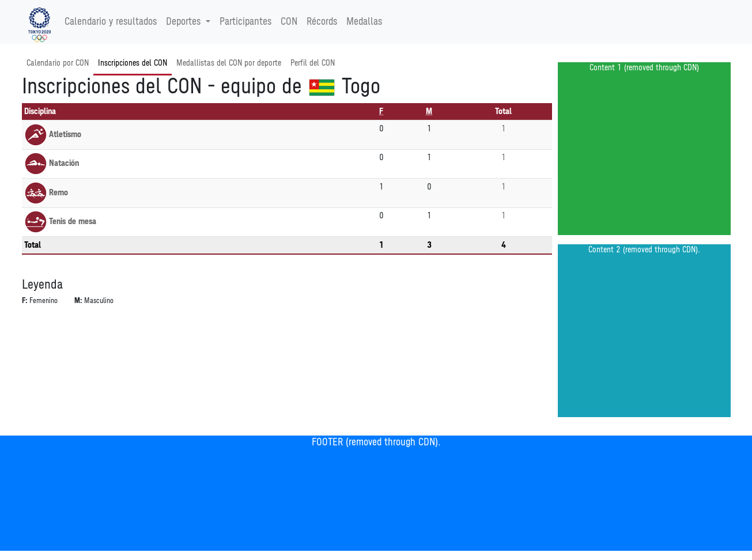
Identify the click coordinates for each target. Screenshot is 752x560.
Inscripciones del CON (133, 63)
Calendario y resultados (111, 22)
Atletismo (53, 135)
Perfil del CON (313, 63)
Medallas (364, 22)
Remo (46, 193)
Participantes (245, 22)
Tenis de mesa (60, 222)
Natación (52, 163)
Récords (322, 22)
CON (289, 22)
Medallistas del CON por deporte (229, 63)
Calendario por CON (58, 63)
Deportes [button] (185, 22)
